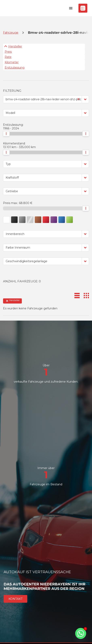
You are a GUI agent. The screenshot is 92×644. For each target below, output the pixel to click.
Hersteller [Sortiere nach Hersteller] (15, 46)
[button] (71, 8)
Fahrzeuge (11, 33)
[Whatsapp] (81, 633)
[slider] (6, 134)
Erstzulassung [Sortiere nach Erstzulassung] (15, 68)
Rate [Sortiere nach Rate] (8, 57)
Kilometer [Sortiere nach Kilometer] (12, 62)
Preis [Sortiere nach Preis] (8, 52)
